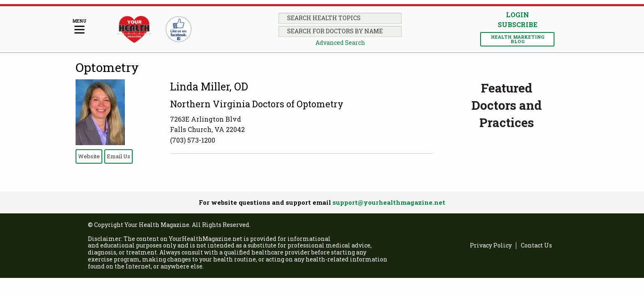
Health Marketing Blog (517, 39)
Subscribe (517, 25)
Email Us (118, 156)
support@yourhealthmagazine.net (389, 202)
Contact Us (536, 246)
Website (89, 156)
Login (517, 15)
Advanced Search (340, 43)
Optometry (107, 67)
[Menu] (79, 27)
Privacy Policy (491, 246)
